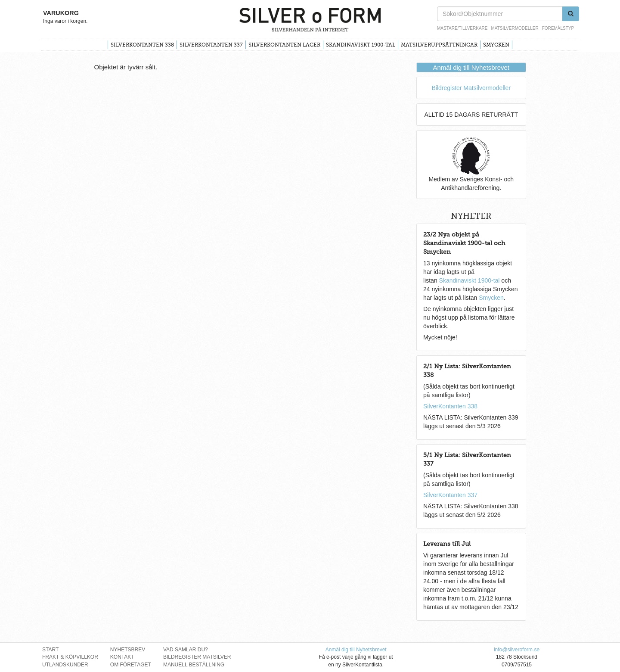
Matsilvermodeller (515, 28)
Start (50, 650)
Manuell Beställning (194, 665)
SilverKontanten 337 (211, 45)
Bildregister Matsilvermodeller (471, 88)
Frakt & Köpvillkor (70, 657)
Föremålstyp (558, 28)
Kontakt (122, 657)
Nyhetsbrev (128, 650)
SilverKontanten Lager (284, 45)
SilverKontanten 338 (142, 45)
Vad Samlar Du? (186, 650)
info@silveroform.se (517, 650)
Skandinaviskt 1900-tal (361, 45)
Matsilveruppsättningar (439, 45)
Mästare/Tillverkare (462, 28)
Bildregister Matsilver (197, 657)
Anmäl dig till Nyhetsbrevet (471, 67)
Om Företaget (131, 665)
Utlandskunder (65, 665)
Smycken (496, 45)
